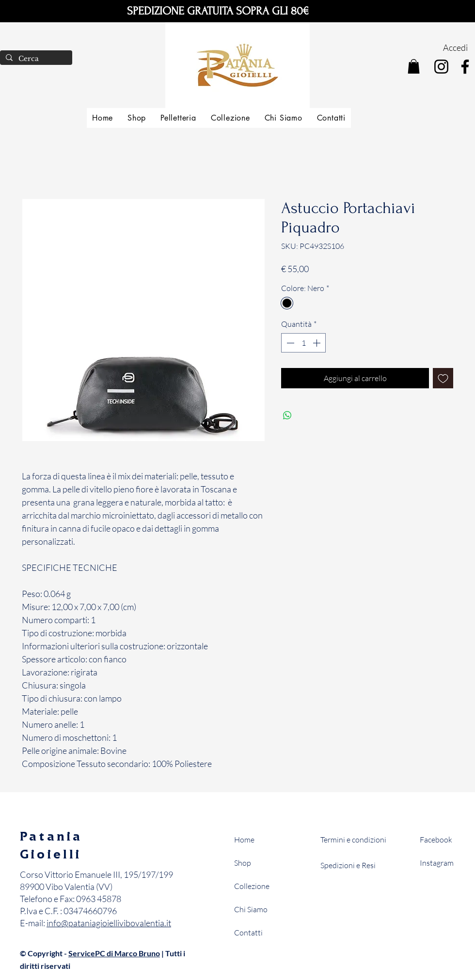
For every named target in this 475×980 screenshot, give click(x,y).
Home (244, 840)
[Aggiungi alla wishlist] (443, 378)
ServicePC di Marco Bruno (114, 953)
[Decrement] (289, 343)
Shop (243, 863)
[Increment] (317, 343)
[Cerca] (35, 59)
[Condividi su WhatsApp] (287, 415)
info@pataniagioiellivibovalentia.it (109, 923)
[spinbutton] (303, 343)
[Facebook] (465, 67)
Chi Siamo (251, 909)
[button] (414, 66)
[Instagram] (441, 67)
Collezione (252, 886)
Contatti (248, 933)
